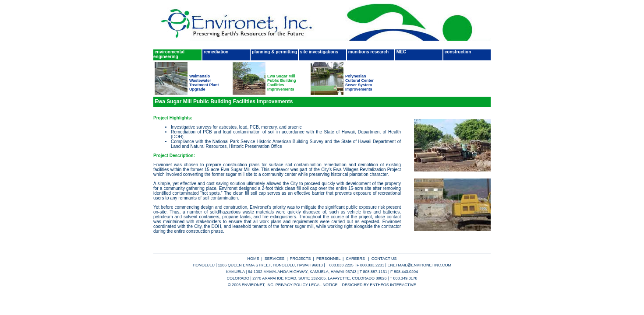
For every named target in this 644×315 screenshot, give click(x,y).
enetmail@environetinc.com (419, 265)
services (274, 259)
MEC (401, 52)
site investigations (318, 52)
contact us (384, 259)
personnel (328, 259)
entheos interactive (393, 285)
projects (301, 259)
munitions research (368, 52)
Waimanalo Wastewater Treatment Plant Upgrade (204, 83)
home (253, 259)
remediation (215, 52)
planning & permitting (274, 52)
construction (457, 52)
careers (356, 259)
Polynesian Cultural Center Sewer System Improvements (359, 83)
